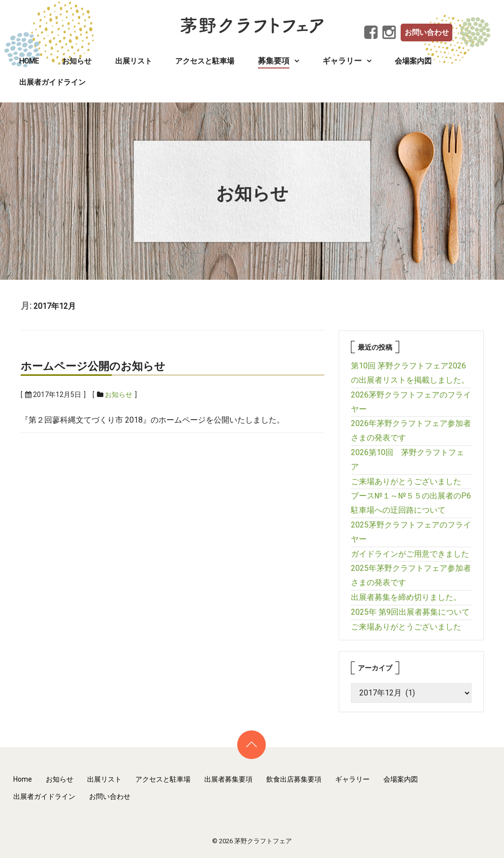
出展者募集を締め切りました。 (406, 597)
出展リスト (134, 61)
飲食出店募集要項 (294, 779)
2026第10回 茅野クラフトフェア (408, 460)
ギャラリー (352, 779)
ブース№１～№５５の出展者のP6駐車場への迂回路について (411, 503)
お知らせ (77, 61)
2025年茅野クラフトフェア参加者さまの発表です (411, 575)
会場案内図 (413, 61)
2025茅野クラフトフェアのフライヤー (411, 532)
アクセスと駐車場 (205, 61)
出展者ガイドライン (52, 82)
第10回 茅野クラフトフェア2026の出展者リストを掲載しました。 (410, 373)
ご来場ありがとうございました (406, 481)
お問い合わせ (427, 33)
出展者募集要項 (228, 779)
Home (29, 61)
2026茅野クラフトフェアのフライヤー (411, 402)
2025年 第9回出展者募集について (410, 612)
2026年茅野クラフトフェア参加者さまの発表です (411, 430)
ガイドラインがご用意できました (410, 554)
